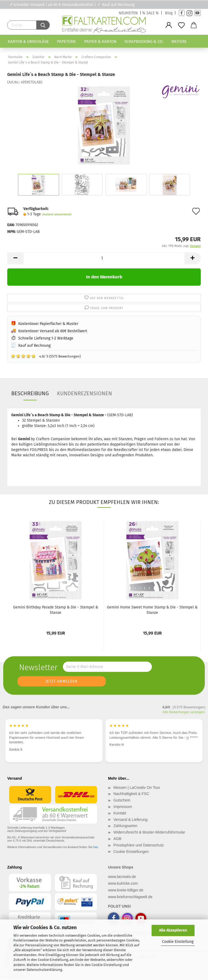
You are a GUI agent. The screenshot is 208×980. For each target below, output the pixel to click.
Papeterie (67, 41)
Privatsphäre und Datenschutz (139, 845)
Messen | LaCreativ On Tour (137, 787)
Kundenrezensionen (85, 393)
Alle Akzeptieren (173, 930)
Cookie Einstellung (178, 942)
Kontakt (120, 813)
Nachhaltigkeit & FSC (131, 794)
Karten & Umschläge (28, 41)
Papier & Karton (100, 41)
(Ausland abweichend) (57, 214)
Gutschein (122, 800)
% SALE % (150, 13)
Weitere (179, 41)
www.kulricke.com (123, 883)
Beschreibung (30, 393)
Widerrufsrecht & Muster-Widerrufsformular (149, 832)
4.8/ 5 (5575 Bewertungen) (46, 356)
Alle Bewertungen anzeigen (184, 712)
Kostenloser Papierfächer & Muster (48, 324)
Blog (169, 13)
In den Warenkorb (104, 277)
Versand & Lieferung (130, 820)
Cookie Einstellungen (131, 852)
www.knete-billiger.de (126, 890)
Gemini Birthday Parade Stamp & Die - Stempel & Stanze (56, 610)
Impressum (123, 807)
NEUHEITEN (128, 13)
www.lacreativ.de (122, 877)
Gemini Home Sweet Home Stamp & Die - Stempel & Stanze (152, 610)
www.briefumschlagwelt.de (130, 897)
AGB (117, 839)
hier (96, 847)
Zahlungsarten (125, 826)
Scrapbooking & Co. (144, 41)
